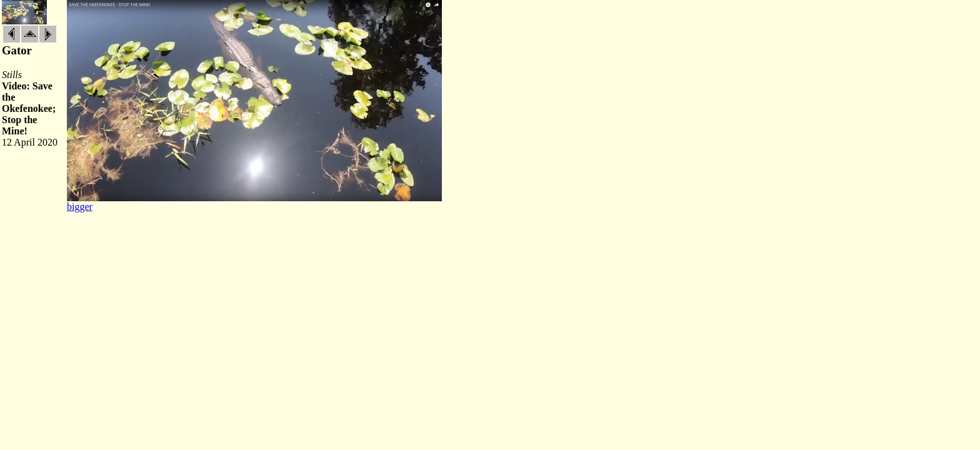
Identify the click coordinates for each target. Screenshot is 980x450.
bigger (80, 207)
